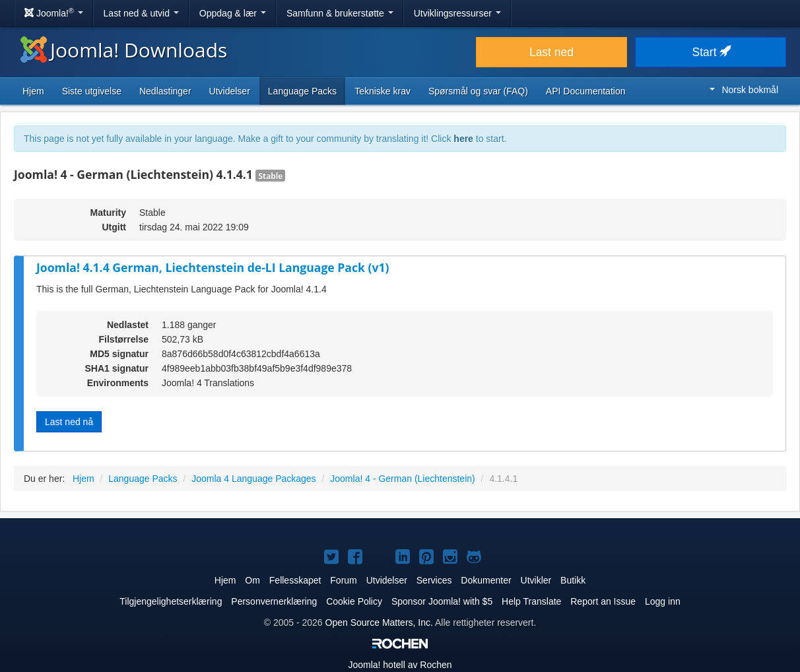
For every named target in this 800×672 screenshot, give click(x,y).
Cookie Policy (354, 601)
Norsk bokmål (744, 90)
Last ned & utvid (141, 13)
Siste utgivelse (92, 91)
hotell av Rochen (400, 665)
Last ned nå (69, 422)
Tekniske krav (383, 91)
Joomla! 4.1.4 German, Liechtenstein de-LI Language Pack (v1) (213, 267)
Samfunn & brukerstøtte (340, 13)
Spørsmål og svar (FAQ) (478, 91)
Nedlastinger (165, 91)
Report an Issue (603, 601)
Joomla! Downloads (124, 50)
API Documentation (586, 91)
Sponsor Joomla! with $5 (442, 601)
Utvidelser (230, 91)
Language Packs (302, 91)
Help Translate (531, 601)
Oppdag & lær (233, 13)
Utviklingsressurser (457, 13)
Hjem (33, 91)
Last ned (551, 52)
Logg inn (663, 601)
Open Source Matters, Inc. (379, 622)
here (463, 139)
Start (711, 52)
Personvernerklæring (274, 601)
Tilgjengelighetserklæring (171, 601)
